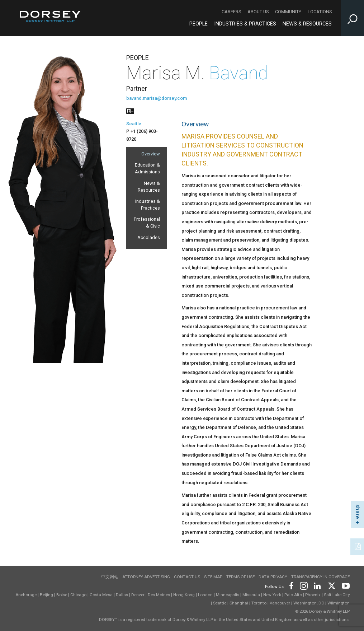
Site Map (213, 577)
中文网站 (110, 577)
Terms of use (240, 577)
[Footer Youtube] (344, 585)
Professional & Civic (147, 223)
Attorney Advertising (146, 577)
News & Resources (149, 187)
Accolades (149, 237)
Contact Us (187, 577)
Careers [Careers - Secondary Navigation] (231, 12)
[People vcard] (130, 110)
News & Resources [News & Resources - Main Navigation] (307, 24)
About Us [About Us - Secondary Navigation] (258, 12)
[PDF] (358, 546)
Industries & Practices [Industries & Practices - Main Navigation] (245, 24)
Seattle (134, 124)
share (358, 512)
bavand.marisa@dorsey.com (157, 98)
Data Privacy (273, 577)
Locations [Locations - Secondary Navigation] (320, 12)
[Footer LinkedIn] (317, 585)
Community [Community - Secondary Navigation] (288, 12)
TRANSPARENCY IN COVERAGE (320, 577)
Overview (151, 154)
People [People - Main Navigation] (198, 24)
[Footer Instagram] (303, 585)
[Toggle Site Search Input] (352, 18)
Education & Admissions (147, 168)
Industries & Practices (148, 205)
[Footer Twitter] (331, 585)
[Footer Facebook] (291, 585)
